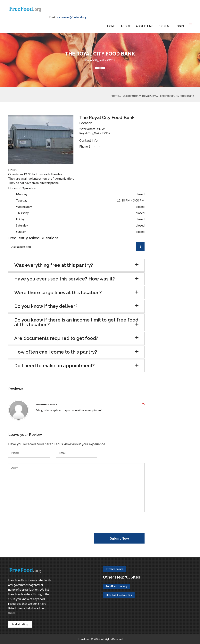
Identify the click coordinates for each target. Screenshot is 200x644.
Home (111, 26)
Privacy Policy (114, 569)
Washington (130, 95)
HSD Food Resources (119, 595)
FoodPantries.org (117, 586)
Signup (164, 26)
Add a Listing (20, 624)
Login (179, 26)
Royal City (149, 95)
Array (76, 488)
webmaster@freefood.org (71, 17)
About (126, 26)
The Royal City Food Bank (177, 95)
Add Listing (145, 26)
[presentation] (38, 525)
